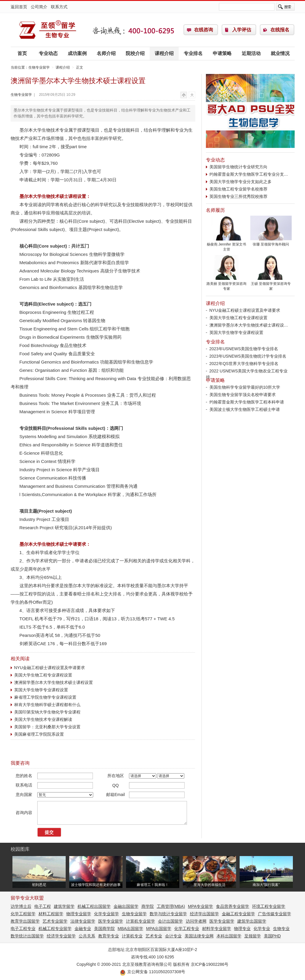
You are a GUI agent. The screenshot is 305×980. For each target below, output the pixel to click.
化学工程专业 (187, 929)
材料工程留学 (51, 914)
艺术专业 (154, 936)
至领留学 (253, 936)
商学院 (148, 906)
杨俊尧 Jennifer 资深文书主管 (227, 245)
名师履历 (215, 210)
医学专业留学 (111, 921)
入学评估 (242, 30)
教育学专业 (109, 936)
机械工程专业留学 (55, 929)
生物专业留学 (48, 30)
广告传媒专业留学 (275, 914)
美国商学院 (104, 929)
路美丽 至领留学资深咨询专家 (227, 284)
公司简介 (39, 7)
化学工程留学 (23, 914)
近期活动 (251, 53)
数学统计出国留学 (27, 936)
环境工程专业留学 (269, 906)
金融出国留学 (126, 906)
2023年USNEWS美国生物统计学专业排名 (248, 356)
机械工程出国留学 (94, 906)
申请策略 (222, 53)
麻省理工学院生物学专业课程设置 (45, 697)
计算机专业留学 (141, 921)
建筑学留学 (64, 906)
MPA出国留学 (159, 929)
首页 (22, 53)
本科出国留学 (229, 936)
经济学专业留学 (61, 936)
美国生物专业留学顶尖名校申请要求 (243, 395)
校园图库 (20, 849)
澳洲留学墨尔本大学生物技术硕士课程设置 (54, 682)
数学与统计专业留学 (168, 914)
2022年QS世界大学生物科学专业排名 (244, 364)
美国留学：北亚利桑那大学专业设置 (47, 727)
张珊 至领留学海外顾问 (271, 243)
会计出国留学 (170, 921)
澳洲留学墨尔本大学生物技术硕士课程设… (249, 325)
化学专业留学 (106, 914)
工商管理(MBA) (171, 906)
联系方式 (59, 7)
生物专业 (281, 929)
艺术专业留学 (55, 921)
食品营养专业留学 (233, 906)
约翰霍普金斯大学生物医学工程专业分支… (249, 174)
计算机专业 (132, 936)
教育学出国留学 (25, 921)
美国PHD (272, 936)
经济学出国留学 (204, 914)
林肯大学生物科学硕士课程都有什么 (47, 705)
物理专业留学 (79, 914)
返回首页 (19, 7)
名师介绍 (106, 53)
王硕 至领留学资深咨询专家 (271, 284)
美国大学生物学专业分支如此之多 (241, 182)
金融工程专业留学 (238, 914)
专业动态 (48, 53)
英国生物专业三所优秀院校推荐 (238, 196)
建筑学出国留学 (252, 921)
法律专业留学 (83, 921)
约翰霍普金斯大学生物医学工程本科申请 (247, 402)
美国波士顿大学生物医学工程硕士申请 (245, 409)
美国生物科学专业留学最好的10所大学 (245, 387)
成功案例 (77, 53)
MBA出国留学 (130, 929)
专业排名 (193, 53)
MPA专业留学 (200, 906)
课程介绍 (164, 53)
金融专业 (83, 929)
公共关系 (87, 936)
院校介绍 (135, 53)
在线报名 (280, 30)
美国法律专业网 (199, 936)
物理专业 (242, 929)
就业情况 (280, 53)
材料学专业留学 (217, 929)
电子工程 (43, 906)
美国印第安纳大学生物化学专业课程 (47, 712)
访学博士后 (21, 906)
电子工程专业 (23, 929)
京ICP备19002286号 (210, 964)
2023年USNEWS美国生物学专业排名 (244, 349)
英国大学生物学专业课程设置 (41, 690)
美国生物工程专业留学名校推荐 (238, 189)
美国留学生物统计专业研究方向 (238, 167)
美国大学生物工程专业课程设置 (43, 675)
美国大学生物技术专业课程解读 (43, 719)
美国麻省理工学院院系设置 (39, 734)
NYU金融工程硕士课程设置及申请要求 (50, 668)
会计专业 (173, 936)
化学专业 (262, 929)
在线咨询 (204, 30)
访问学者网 (196, 921)
